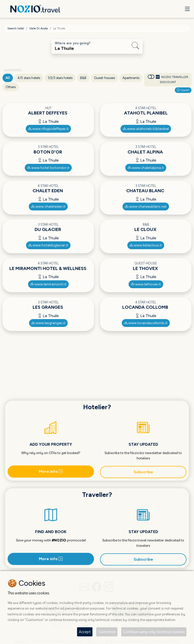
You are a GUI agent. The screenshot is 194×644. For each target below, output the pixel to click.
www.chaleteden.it (48, 207)
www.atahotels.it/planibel (146, 129)
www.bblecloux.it (146, 245)
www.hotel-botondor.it (48, 168)
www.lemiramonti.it (48, 284)
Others (11, 87)
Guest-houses (104, 78)
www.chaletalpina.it (146, 168)
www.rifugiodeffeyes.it (48, 129)
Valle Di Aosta (39, 28)
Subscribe (143, 472)
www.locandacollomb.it (146, 323)
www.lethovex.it (146, 284)
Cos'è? (183, 90)
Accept (85, 632)
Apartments (131, 78)
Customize (107, 632)
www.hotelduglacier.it (48, 245)
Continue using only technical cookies (154, 632)
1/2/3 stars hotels (60, 78)
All (8, 78)
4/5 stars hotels (29, 78)
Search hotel (16, 28)
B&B (83, 78)
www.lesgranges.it (48, 323)
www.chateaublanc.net (146, 207)
